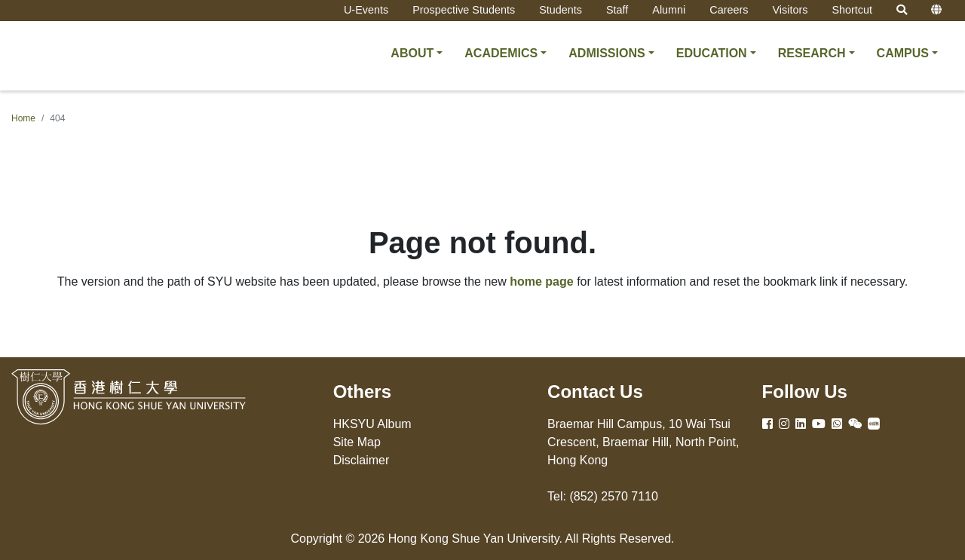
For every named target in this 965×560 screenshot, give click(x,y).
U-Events (366, 10)
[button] (417, 54)
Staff (617, 10)
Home (23, 118)
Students (561, 10)
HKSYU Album (372, 424)
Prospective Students (464, 10)
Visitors (790, 10)
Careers (729, 10)
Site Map (357, 442)
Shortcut (852, 10)
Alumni (669, 10)
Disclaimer (361, 460)
